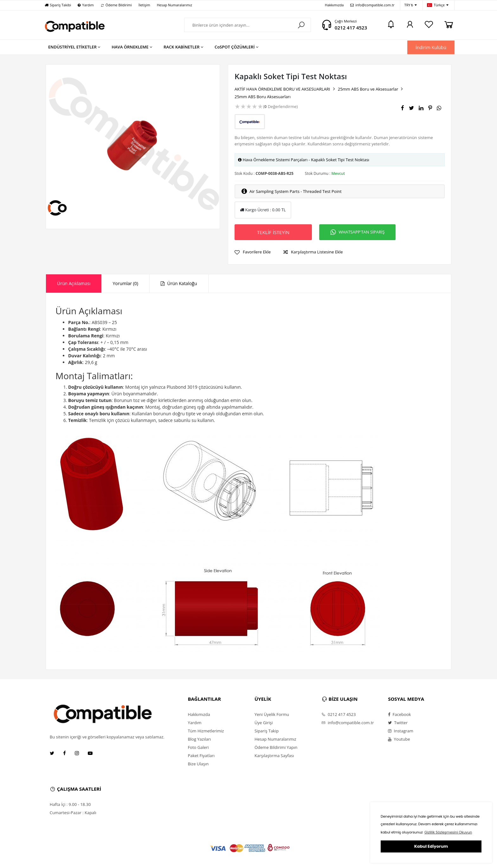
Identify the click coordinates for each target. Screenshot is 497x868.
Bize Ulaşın (198, 764)
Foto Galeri (198, 747)
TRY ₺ (411, 5)
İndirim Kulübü (431, 47)
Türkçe (438, 5)
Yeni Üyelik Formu (272, 714)
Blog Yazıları (199, 739)
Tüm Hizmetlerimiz (206, 731)
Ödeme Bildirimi (116, 5)
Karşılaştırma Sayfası (274, 756)
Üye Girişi (264, 723)
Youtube (399, 739)
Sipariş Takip (267, 731)
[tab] (74, 284)
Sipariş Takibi (58, 5)
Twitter (398, 723)
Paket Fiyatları (201, 756)
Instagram (401, 731)
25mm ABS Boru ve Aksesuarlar (368, 89)
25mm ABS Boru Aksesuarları (263, 97)
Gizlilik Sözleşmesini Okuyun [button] (448, 832)
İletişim (144, 5)
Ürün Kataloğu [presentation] (179, 283)
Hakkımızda (334, 5)
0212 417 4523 (351, 28)
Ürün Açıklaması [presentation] (74, 283)
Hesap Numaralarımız (174, 5)
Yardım (86, 5)
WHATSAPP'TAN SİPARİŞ (357, 232)
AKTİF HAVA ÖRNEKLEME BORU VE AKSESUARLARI (282, 89)
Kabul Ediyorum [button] (431, 846)
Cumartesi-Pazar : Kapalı (73, 813)
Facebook (399, 714)
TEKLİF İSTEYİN (273, 232)
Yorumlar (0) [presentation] (125, 283)
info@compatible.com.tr (372, 5)
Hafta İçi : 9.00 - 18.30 (70, 804)
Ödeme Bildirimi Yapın (276, 747)
